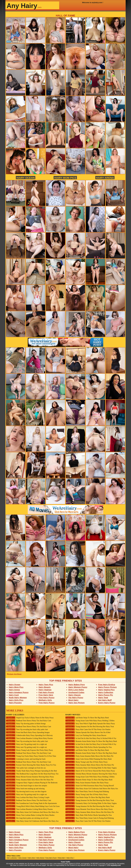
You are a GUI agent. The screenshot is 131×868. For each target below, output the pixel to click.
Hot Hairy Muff (105, 700)
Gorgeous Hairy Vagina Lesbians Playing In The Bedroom (32, 783)
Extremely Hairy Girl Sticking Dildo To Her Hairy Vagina (91, 768)
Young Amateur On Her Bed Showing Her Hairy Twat (90, 727)
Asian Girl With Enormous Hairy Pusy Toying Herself (90, 786)
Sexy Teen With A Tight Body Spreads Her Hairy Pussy (90, 724)
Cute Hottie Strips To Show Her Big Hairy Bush (88, 797)
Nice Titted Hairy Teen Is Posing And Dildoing (87, 792)
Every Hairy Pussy (107, 703)
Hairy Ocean (26, 178)
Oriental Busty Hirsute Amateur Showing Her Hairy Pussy (91, 774)
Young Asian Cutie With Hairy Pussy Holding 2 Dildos (90, 721)
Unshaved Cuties (76, 692)
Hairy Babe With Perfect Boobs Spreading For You (89, 747)
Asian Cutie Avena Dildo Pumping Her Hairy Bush (88, 759)
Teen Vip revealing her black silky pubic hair (27, 729)
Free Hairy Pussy (47, 703)
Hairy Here (31, 858)
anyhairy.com (116, 865)
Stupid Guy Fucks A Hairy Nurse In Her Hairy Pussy (30, 718)
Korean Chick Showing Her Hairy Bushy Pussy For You (31, 765)
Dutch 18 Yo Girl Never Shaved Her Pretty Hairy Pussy (90, 771)
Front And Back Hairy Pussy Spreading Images (28, 732)
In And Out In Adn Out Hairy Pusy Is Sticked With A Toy (91, 738)
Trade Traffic (66, 862)
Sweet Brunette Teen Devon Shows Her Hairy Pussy (89, 809)
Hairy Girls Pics (16, 700)
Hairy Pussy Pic (106, 695)
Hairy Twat (103, 697)
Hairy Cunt (14, 695)
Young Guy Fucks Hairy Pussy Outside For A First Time (31, 756)
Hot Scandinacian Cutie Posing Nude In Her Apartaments (31, 803)
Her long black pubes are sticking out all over (27, 818)
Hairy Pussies (15, 703)
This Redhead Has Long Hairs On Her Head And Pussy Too (32, 774)
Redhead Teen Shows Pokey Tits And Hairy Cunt (28, 721)
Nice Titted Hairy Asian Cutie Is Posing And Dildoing (90, 818)
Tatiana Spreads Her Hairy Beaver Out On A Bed (88, 732)
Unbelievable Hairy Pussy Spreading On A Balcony (29, 735)
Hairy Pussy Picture (107, 687)
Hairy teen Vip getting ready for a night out (26, 744)
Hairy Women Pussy (78, 687)
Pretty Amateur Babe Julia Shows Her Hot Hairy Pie (30, 780)
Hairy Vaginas (45, 690)
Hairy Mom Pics (65, 178)
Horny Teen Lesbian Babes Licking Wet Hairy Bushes (30, 815)
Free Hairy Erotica (107, 685)
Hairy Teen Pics (46, 685)
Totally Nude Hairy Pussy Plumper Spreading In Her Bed (31, 771)
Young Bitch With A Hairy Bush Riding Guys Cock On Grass (33, 806)
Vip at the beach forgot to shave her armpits (26, 786)
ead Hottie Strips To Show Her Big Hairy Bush (87, 718)
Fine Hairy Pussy (47, 697)
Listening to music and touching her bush (26, 759)
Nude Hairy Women (18, 697)
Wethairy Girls (45, 700)
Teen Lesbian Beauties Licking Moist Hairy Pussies (29, 738)
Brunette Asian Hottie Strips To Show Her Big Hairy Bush (91, 741)
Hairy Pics (70, 858)
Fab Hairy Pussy (46, 692)
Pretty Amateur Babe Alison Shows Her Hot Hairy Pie (90, 765)
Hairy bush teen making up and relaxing (25, 789)
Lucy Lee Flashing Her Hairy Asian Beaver (86, 735)
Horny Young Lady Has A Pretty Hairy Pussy (86, 762)
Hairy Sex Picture (77, 703)
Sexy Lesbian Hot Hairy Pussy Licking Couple (28, 797)
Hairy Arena (105, 178)
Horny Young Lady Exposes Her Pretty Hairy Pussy (29, 750)
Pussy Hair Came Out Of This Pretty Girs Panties (88, 729)
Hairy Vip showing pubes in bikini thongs (26, 724)
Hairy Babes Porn (77, 685)
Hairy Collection (106, 692)
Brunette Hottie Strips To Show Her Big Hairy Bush (89, 780)
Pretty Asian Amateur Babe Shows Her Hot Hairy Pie (89, 756)
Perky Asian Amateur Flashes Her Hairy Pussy (87, 783)
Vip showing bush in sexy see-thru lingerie (26, 792)
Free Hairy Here (46, 695)
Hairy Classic (75, 695)
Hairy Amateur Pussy (19, 692)
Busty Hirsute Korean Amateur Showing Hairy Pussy (30, 777)
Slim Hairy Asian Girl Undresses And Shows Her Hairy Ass (32, 812)
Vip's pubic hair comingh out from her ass (26, 768)
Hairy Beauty (45, 687)
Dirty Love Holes (76, 690)
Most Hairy (73, 700)
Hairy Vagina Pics (106, 690)
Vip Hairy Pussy (76, 697)
